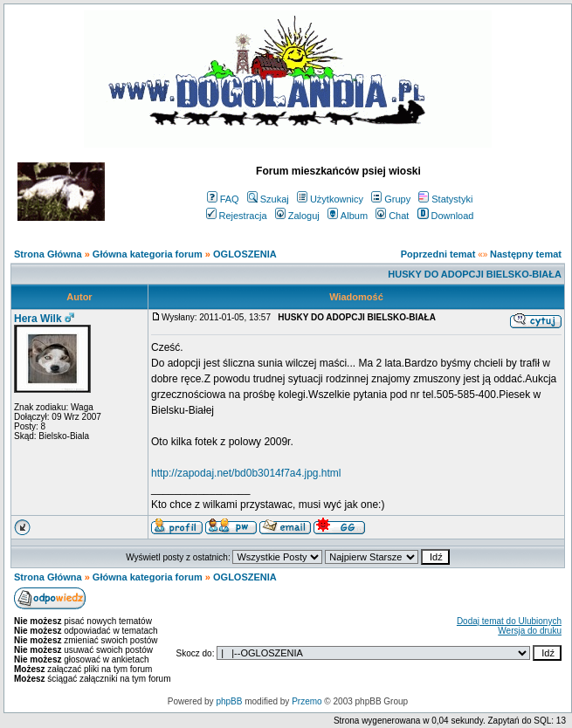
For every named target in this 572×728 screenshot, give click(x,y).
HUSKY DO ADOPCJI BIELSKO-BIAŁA (475, 274)
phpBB (229, 701)
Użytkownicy (330, 199)
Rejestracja (237, 216)
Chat (392, 216)
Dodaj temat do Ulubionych (509, 621)
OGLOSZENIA (245, 254)
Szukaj (268, 199)
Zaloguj (297, 216)
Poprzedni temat (438, 254)
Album (348, 216)
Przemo (307, 701)
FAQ (223, 199)
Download (446, 216)
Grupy (391, 199)
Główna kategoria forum (148, 254)
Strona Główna (48, 254)
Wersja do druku (530, 631)
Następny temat (526, 254)
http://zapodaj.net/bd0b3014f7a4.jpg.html (246, 473)
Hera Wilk (38, 319)
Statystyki (445, 199)
